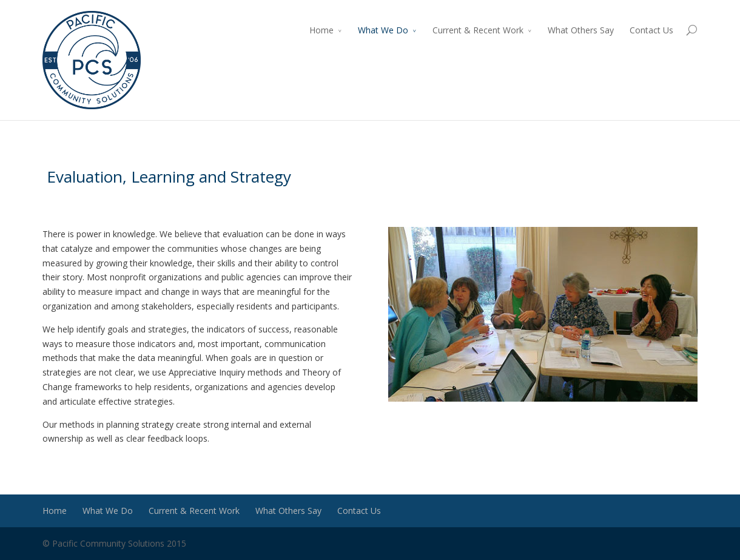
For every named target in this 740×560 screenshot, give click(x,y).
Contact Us (651, 30)
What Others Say (581, 30)
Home (321, 30)
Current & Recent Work (478, 30)
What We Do (383, 30)
